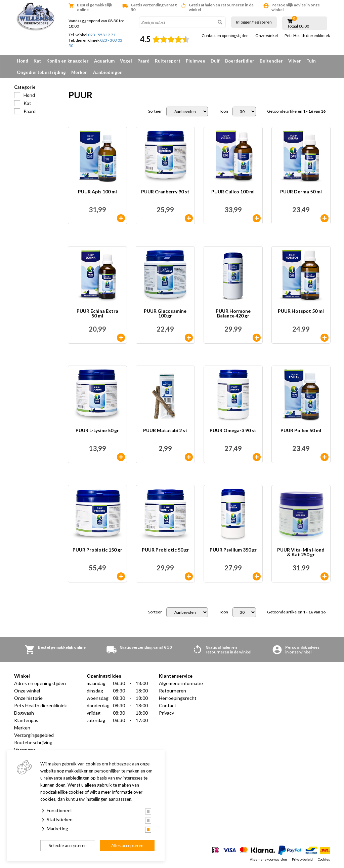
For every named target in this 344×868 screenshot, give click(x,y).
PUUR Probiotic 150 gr (97, 550)
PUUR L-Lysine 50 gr (97, 431)
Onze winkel (267, 36)
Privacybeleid (302, 859)
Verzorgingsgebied (34, 735)
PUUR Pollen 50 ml (301, 431)
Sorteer (155, 111)
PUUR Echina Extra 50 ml (97, 314)
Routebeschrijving (33, 742)
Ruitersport (168, 61)
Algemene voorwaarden (268, 859)
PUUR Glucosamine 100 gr (165, 314)
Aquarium (104, 61)
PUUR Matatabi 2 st (165, 431)
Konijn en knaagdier (68, 61)
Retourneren (173, 691)
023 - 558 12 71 (102, 35)
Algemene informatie (181, 683)
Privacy (166, 713)
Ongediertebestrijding (41, 72)
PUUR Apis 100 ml (97, 192)
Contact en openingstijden (225, 36)
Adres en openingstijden (40, 683)
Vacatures (25, 750)
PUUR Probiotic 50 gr (165, 550)
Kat (37, 61)
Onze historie (28, 698)
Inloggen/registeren (254, 22)
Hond (23, 61)
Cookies (324, 859)
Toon (224, 111)
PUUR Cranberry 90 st (165, 192)
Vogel (126, 61)
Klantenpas (26, 720)
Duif (215, 61)
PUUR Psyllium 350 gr (233, 550)
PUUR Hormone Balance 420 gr (233, 314)
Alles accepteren (127, 845)
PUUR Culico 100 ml (233, 192)
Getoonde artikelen (296, 111)
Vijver (295, 61)
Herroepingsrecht (178, 698)
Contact (168, 705)
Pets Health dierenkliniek (307, 36)
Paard (143, 61)
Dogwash (24, 713)
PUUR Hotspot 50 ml (301, 311)
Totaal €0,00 (298, 26)
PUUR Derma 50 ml (301, 192)
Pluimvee (196, 61)
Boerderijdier (240, 61)
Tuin (311, 61)
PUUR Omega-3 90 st (233, 431)
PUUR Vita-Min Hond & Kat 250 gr (301, 552)
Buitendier (271, 61)
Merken (79, 72)
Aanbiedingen (108, 72)
